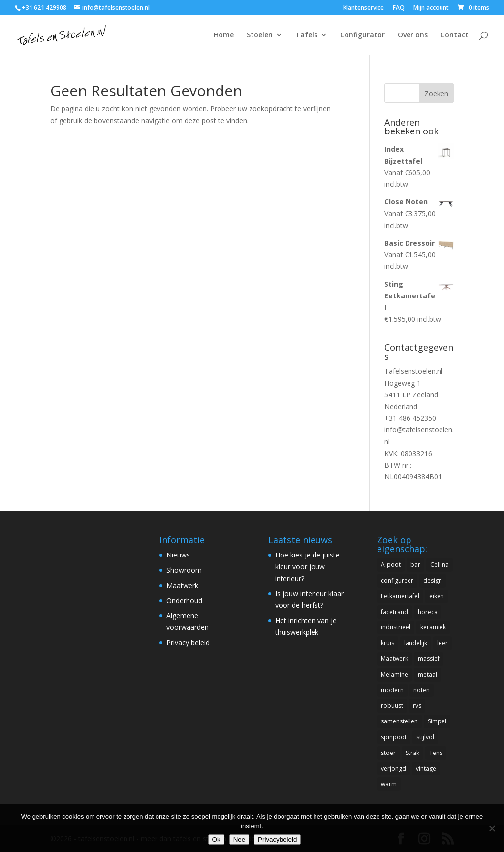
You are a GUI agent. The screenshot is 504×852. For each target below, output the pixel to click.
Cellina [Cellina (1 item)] (440, 565)
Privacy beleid (188, 642)
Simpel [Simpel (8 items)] (437, 721)
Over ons (413, 35)
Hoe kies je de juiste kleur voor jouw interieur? (307, 567)
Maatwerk (182, 585)
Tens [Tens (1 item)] (436, 753)
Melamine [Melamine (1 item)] (394, 674)
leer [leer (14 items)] (442, 643)
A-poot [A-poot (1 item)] (391, 565)
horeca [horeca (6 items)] (428, 612)
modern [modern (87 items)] (392, 690)
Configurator (362, 35)
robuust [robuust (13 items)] (392, 705)
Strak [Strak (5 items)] (412, 753)
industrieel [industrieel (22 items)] (396, 627)
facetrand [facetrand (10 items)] (394, 612)
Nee (239, 839)
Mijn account (431, 8)
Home (224, 35)
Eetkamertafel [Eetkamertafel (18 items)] (400, 596)
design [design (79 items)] (433, 580)
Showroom (184, 570)
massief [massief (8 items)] (429, 659)
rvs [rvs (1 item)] (417, 705)
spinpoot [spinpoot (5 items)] (394, 737)
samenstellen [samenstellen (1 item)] (399, 721)
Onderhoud (184, 601)
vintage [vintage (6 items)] (426, 769)
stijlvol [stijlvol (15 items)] (425, 737)
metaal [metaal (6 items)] (427, 674)
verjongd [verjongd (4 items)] (394, 769)
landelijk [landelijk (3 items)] (416, 643)
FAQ (399, 8)
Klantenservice (363, 8)
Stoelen (260, 35)
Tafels (306, 35)
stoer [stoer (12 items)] (388, 753)
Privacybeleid (277, 839)
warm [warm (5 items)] (389, 784)
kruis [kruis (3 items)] (388, 643)
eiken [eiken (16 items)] (437, 596)
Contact (455, 35)
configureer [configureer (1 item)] (397, 580)
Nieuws (178, 555)
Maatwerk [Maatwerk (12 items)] (394, 659)
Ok (216, 839)
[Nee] (492, 828)
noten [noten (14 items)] (422, 690)
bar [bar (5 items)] (415, 565)
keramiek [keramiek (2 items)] (433, 627)
